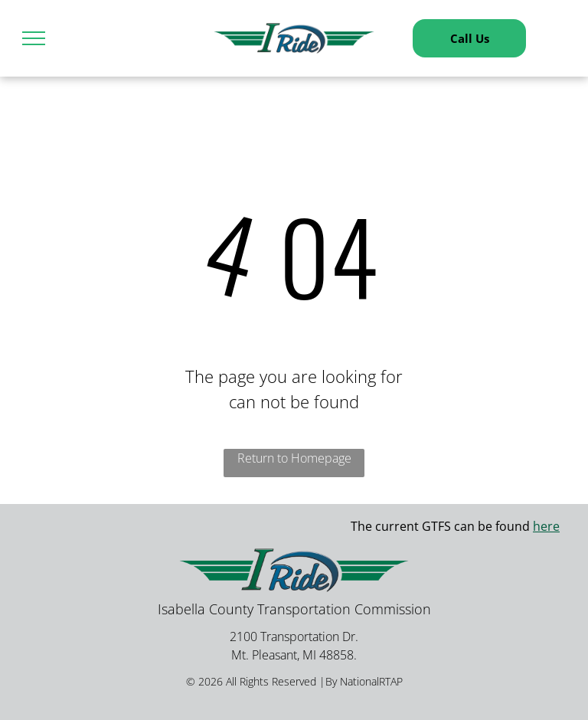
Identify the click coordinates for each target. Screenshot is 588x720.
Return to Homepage (294, 458)
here (546, 526)
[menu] (34, 38)
